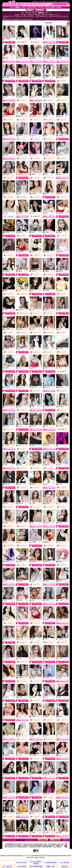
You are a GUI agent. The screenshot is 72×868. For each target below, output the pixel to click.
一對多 (14, 213)
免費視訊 (53, 39)
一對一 (14, 39)
